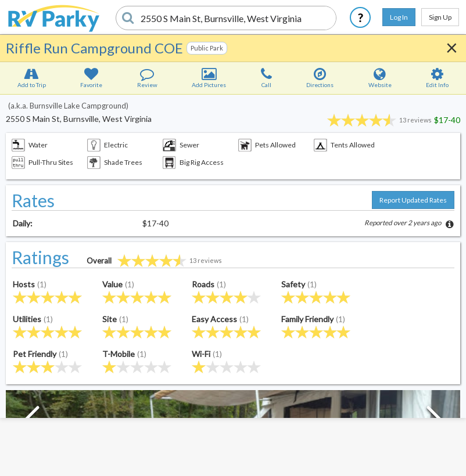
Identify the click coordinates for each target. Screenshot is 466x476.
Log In (399, 17)
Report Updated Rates (413, 200)
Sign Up (440, 17)
